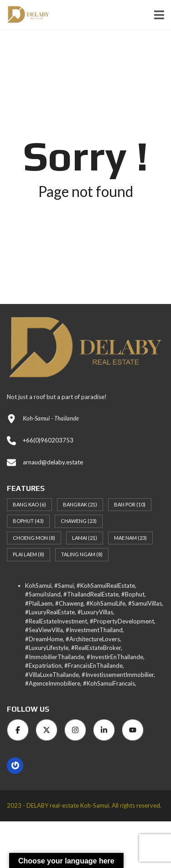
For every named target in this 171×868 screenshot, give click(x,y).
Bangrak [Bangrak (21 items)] (80, 504)
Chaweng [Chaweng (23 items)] (79, 521)
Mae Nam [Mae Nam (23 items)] (130, 538)
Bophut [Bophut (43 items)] (28, 521)
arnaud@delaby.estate (53, 462)
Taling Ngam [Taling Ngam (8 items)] (82, 554)
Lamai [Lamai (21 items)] (85, 538)
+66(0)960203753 (48, 440)
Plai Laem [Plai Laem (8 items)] (28, 554)
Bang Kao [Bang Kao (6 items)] (29, 504)
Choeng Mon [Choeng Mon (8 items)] (34, 538)
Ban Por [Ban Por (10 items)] (130, 504)
